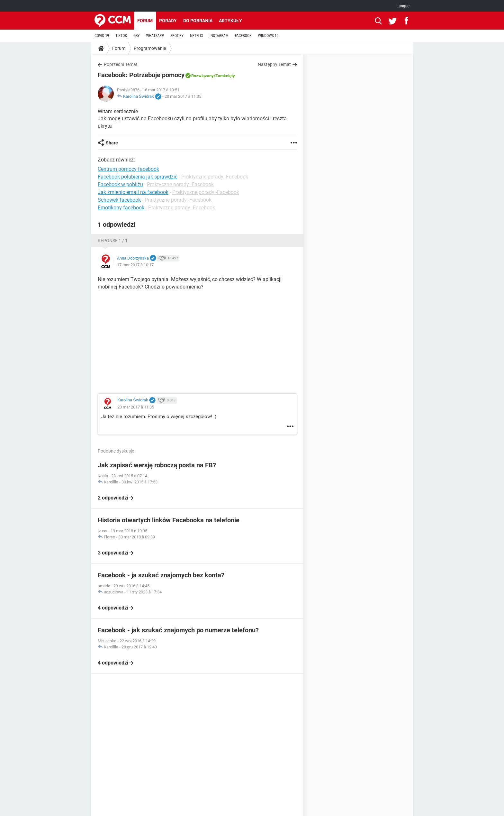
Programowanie (150, 48)
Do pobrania (198, 21)
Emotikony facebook (121, 208)
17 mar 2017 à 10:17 (135, 265)
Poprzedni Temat (121, 64)
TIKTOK (121, 36)
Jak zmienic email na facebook (133, 192)
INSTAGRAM (219, 36)
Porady (168, 21)
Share (112, 143)
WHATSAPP (155, 36)
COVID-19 (102, 36)
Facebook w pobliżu (120, 184)
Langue (403, 6)
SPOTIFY (177, 36)
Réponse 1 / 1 (113, 241)
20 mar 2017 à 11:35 (183, 96)
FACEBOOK (243, 36)
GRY (136, 36)
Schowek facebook (119, 200)
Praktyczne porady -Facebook (215, 177)
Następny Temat (274, 64)
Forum (145, 21)
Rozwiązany (203, 76)
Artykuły (230, 21)
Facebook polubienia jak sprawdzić (138, 177)
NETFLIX (197, 36)
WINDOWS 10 (268, 36)
